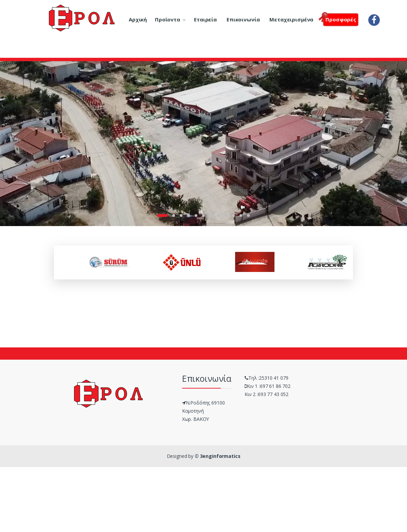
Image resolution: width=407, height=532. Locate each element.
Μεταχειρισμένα (291, 19)
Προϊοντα (167, 19)
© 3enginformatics (218, 456)
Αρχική (138, 19)
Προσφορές (340, 19)
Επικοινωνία (243, 19)
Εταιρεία (205, 19)
